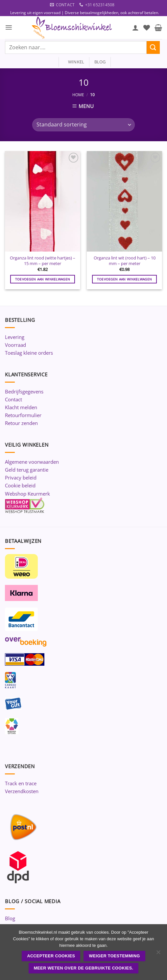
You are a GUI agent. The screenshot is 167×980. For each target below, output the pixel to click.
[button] (9, 27)
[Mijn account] (135, 28)
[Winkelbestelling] (83, 125)
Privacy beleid (21, 478)
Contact (13, 399)
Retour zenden (21, 423)
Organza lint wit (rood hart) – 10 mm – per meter (125, 261)
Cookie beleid (20, 485)
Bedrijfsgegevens (24, 391)
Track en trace (21, 783)
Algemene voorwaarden (32, 462)
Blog (10, 918)
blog (100, 62)
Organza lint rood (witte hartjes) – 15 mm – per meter (43, 261)
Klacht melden (21, 407)
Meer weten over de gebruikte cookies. (84, 968)
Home (78, 95)
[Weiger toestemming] (158, 954)
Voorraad (15, 345)
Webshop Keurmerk (27, 494)
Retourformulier (23, 415)
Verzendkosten (22, 791)
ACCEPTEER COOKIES (51, 956)
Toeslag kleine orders (29, 353)
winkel (74, 62)
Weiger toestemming (115, 956)
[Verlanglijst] (147, 28)
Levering (15, 337)
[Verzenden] (153, 47)
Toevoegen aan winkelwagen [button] (43, 279)
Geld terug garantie (27, 470)
